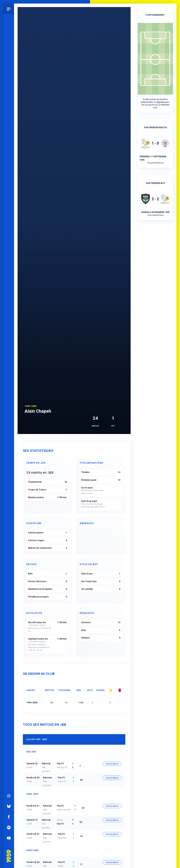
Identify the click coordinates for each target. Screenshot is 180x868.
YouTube (9, 418)
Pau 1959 (10, 431)
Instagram (9, 375)
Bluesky (9, 386)
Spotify (9, 407)
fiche (112, 764)
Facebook (9, 396)
